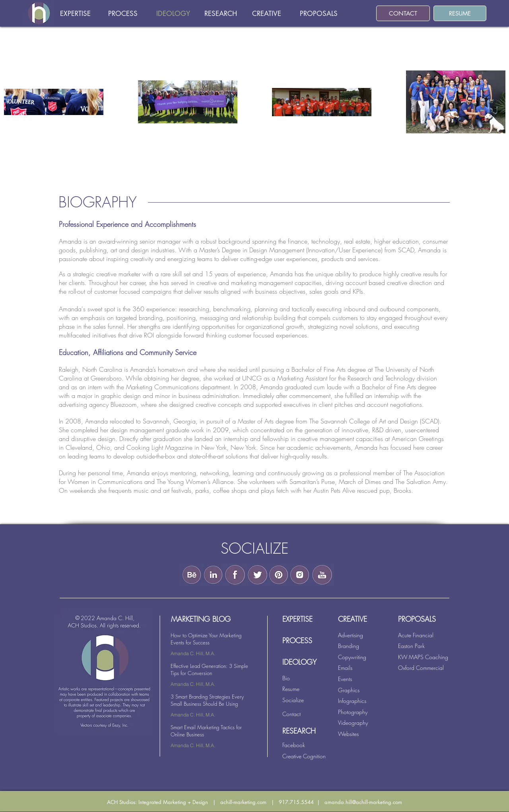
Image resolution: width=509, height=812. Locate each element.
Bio (286, 678)
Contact (291, 714)
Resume (291, 689)
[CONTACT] (403, 13)
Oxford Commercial (421, 668)
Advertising (351, 635)
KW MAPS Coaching (423, 657)
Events (345, 679)
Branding (349, 646)
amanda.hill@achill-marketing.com (363, 802)
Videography (353, 723)
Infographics (352, 701)
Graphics (349, 690)
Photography (353, 712)
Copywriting (352, 657)
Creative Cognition (304, 756)
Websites (348, 734)
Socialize (293, 700)
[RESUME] (460, 13)
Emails (345, 668)
